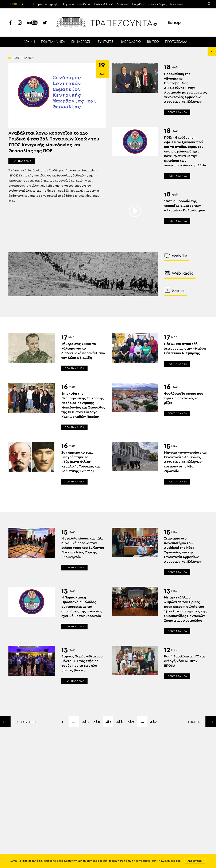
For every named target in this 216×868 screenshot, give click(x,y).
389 (131, 722)
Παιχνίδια (138, 4)
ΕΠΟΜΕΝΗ (202, 722)
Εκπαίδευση (84, 4)
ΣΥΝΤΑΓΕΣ (105, 42)
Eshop (174, 23)
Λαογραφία (52, 4)
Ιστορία (37, 4)
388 (119, 722)
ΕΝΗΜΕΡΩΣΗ (81, 42)
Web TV (176, 256)
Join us (175, 290)
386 (97, 722)
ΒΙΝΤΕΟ (153, 42)
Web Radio (179, 273)
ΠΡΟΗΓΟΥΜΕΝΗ (18, 722)
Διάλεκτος (123, 4)
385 (85, 722)
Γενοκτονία (177, 4)
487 (154, 722)
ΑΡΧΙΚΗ (29, 42)
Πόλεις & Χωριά (104, 4)
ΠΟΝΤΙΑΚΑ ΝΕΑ (53, 42)
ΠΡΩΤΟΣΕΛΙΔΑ (176, 42)
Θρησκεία (68, 4)
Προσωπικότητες (157, 4)
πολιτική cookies (170, 861)
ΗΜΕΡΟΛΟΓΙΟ (130, 42)
